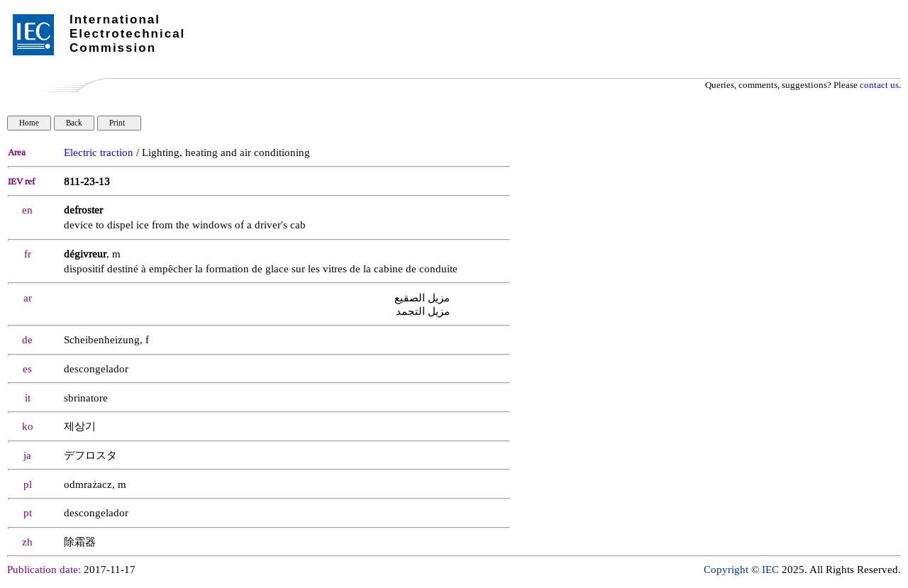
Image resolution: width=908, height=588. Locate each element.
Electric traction (99, 153)
